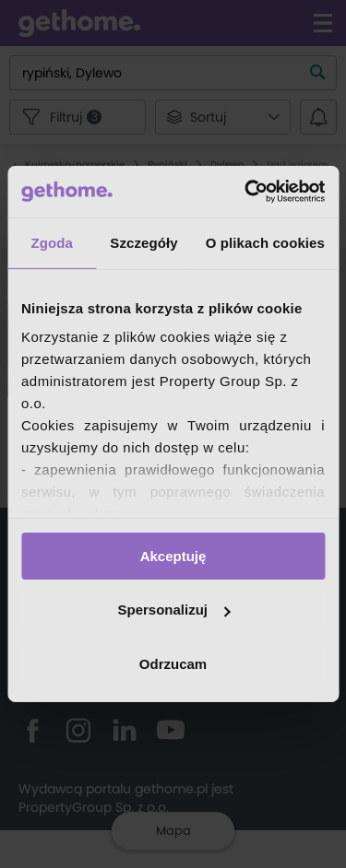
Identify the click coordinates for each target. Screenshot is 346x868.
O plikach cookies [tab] (265, 242)
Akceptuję (173, 555)
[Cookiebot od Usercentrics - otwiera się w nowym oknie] (246, 192)
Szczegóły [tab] (143, 242)
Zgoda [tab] (52, 242)
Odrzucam (173, 664)
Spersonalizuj (173, 610)
